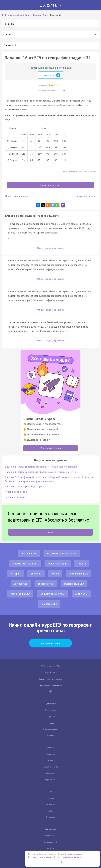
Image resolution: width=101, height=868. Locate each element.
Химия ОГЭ (81, 594)
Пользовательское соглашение (67, 857)
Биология (36, 574)
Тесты (51, 811)
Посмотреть (51, 75)
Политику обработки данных (40, 857)
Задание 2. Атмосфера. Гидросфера (25, 486)
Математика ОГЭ (20, 594)
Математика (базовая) (25, 564)
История (15, 574)
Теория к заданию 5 (16, 492)
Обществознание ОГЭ (53, 594)
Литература (21, 584)
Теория (51, 798)
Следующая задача (85, 196)
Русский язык (29, 553)
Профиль (52, 716)
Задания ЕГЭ (50, 804)
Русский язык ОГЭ (74, 584)
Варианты (50, 817)
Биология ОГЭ (49, 604)
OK (62, 862)
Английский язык (79, 574)
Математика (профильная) (62, 553)
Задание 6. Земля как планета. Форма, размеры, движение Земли (41, 472)
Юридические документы (51, 679)
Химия (55, 574)
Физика (82, 564)
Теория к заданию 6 (16, 497)
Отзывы (50, 848)
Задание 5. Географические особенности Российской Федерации (41, 467)
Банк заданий (50, 829)
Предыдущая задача (17, 196)
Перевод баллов (51, 836)
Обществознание (58, 564)
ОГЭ (50, 792)
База (52, 723)
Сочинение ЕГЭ (50, 842)
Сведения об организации (50, 685)
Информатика (46, 584)
